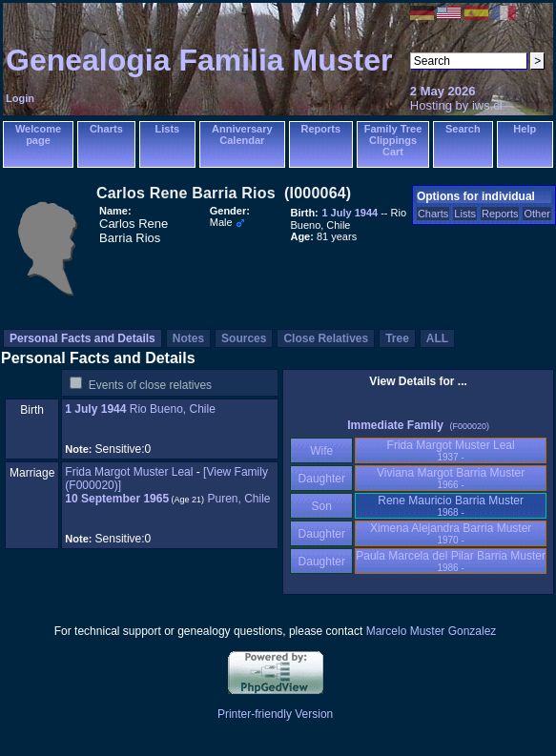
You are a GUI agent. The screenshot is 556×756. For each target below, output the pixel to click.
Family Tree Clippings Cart (393, 140)
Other (537, 214)
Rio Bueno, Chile (173, 409)
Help (525, 129)
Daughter (321, 479)
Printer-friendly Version (275, 714)
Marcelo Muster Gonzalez (432, 631)
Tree (397, 338)
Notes (188, 338)
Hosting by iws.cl (456, 105)
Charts (106, 129)
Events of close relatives (150, 385)
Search (463, 129)
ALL (437, 338)
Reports (321, 129)
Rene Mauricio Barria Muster (451, 506)
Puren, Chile (238, 499)
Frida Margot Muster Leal (129, 472)
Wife (322, 451)
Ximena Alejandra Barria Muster (451, 533)
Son (321, 506)
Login (20, 98)
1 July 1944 (95, 409)
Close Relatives (326, 338)
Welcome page (38, 134)
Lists (168, 129)
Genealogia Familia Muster (199, 60)
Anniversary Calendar (242, 134)
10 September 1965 (117, 499)
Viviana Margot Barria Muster (451, 478)
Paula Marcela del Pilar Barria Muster (451, 561)
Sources (244, 338)
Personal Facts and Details (82, 338)
